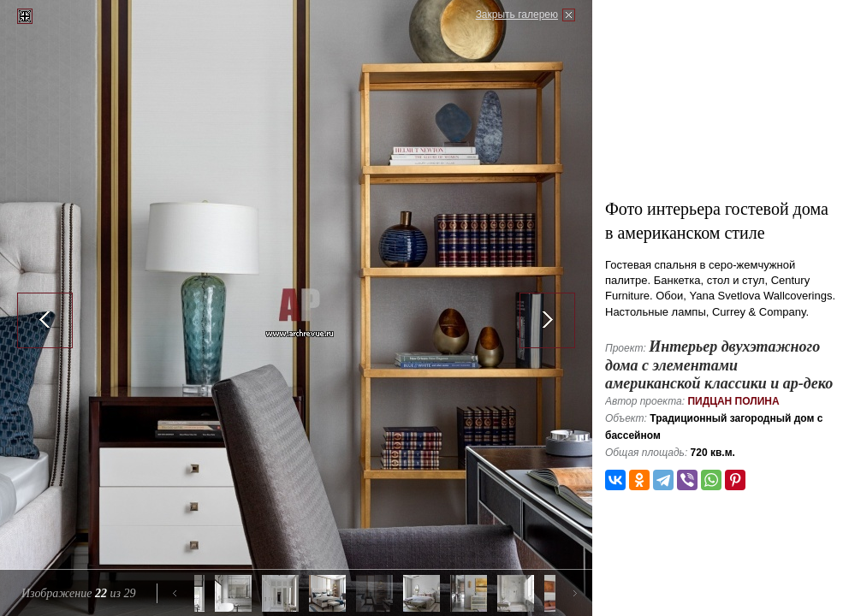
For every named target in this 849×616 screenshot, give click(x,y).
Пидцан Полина (733, 401)
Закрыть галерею (517, 15)
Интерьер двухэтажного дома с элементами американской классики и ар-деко (719, 365)
